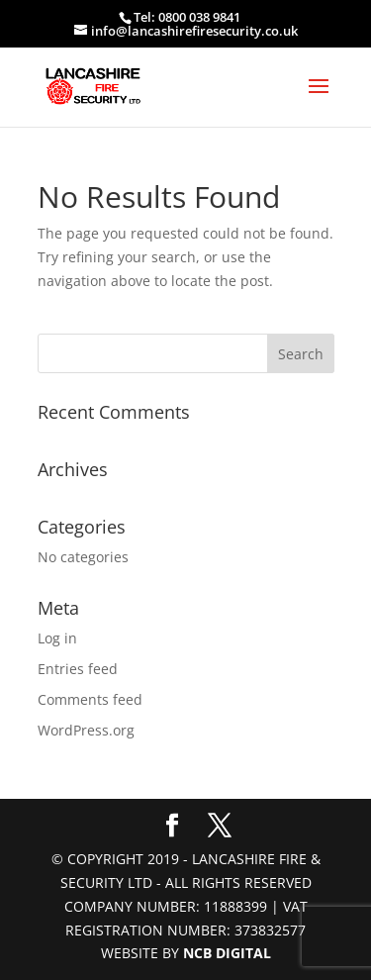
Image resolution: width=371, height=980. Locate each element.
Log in (57, 638)
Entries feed (78, 669)
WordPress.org (86, 730)
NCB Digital (227, 953)
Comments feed (90, 699)
